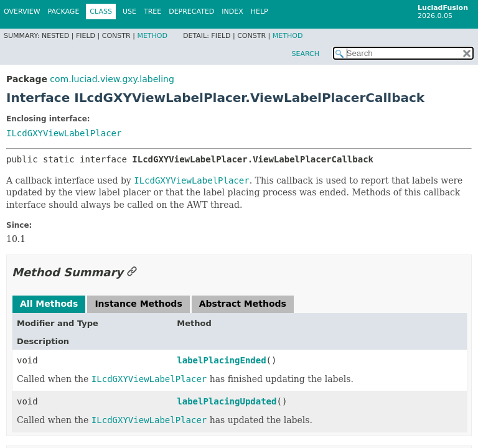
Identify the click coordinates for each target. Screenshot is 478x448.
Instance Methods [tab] (138, 304)
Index (232, 12)
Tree (152, 12)
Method (152, 36)
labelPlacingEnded (221, 360)
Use (129, 12)
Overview (22, 12)
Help (260, 12)
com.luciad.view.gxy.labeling (112, 79)
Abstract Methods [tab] (243, 304)
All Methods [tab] (49, 304)
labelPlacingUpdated (227, 401)
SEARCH (305, 54)
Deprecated (191, 12)
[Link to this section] (132, 272)
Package (64, 12)
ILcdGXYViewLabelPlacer (64, 133)
